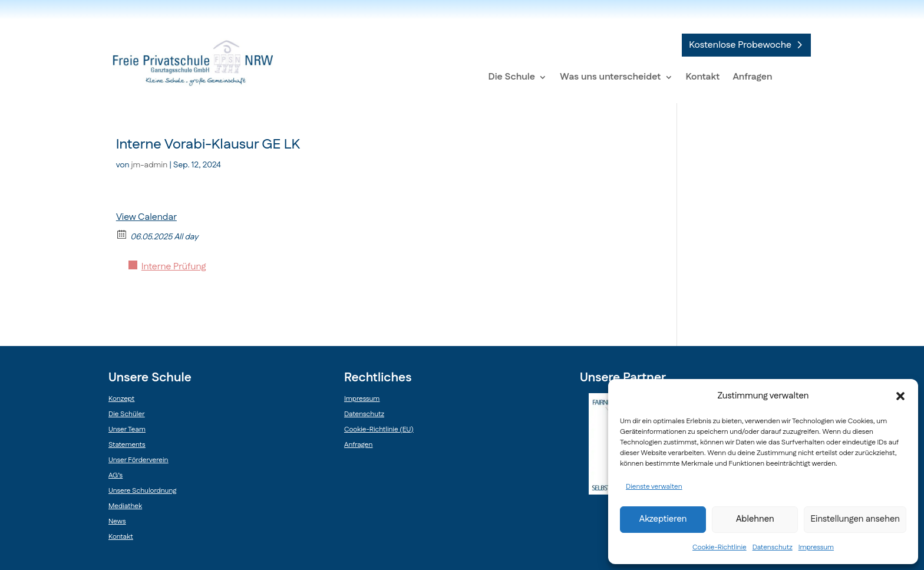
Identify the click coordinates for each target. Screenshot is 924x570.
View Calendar (146, 217)
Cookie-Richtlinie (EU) (379, 429)
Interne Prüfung (174, 267)
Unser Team (127, 429)
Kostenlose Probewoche (740, 45)
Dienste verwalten (654, 487)
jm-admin (150, 165)
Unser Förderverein (138, 460)
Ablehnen (755, 519)
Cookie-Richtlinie (720, 547)
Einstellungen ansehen (855, 519)
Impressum (816, 547)
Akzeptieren (663, 519)
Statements (127, 445)
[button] (900, 396)
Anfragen (752, 77)
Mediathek (125, 506)
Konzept (121, 399)
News (117, 521)
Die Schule (512, 77)
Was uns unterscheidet (610, 77)
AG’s (115, 475)
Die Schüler (127, 414)
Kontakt (703, 77)
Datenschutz (773, 547)
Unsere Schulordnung (142, 491)
